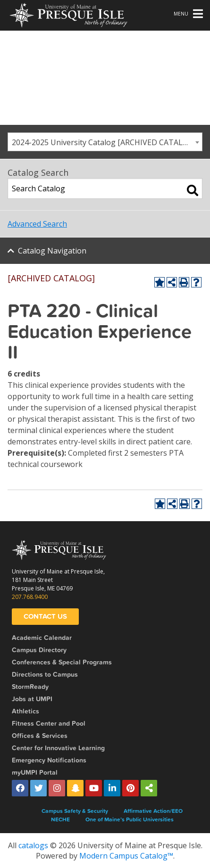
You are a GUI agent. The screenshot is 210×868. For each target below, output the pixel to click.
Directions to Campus (45, 675)
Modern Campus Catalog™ (126, 856)
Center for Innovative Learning (58, 748)
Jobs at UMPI (32, 699)
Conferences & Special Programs (62, 662)
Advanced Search (37, 224)
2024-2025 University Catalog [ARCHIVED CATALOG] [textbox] (104, 142)
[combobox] (105, 142)
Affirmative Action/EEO (153, 811)
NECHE (60, 819)
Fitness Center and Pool (49, 724)
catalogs (33, 845)
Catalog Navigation (52, 251)
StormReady (30, 687)
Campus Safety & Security (75, 811)
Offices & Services (40, 736)
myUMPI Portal (35, 773)
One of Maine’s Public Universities (130, 819)
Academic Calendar (42, 638)
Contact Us (45, 616)
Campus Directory (39, 650)
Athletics (25, 711)
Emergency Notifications (49, 760)
